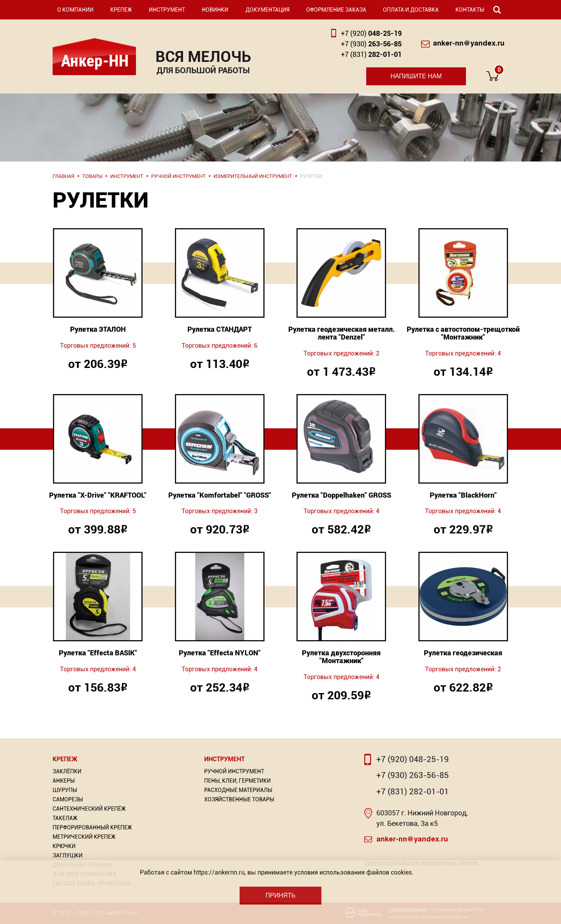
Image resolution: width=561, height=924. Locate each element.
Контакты (470, 10)
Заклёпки (67, 771)
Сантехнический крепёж (89, 809)
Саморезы (68, 799)
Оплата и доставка (411, 10)
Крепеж (121, 10)
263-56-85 (371, 44)
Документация (267, 10)
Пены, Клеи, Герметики (237, 781)
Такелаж (65, 818)
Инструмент (167, 10)
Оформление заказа (336, 10)
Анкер (94, 57)
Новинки (215, 10)
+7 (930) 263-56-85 (413, 775)
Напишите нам (416, 76)
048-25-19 (371, 33)
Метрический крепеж (84, 837)
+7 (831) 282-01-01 (413, 792)
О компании (75, 10)
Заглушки (68, 855)
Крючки (64, 846)
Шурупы (65, 790)
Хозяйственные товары (239, 799)
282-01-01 (371, 54)
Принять (280, 895)
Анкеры (64, 781)
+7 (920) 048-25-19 (413, 759)
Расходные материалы (238, 790)
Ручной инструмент (234, 771)
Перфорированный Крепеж (92, 827)
